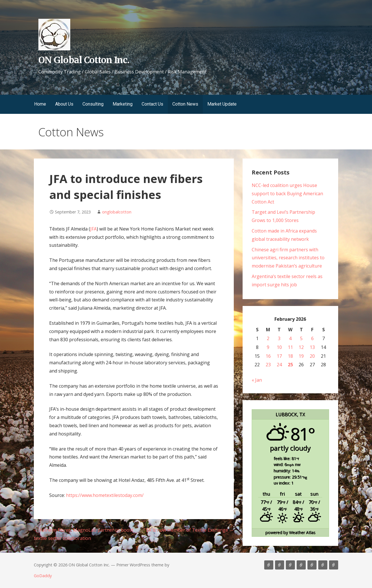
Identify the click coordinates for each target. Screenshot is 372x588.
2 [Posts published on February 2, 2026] (268, 338)
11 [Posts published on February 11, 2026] (290, 347)
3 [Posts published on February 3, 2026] (279, 338)
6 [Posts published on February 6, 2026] (312, 338)
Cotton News (185, 104)
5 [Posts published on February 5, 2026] (301, 338)
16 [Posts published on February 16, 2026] (268, 356)
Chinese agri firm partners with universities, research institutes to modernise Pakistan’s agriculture (288, 258)
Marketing (123, 104)
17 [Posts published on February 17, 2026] (279, 356)
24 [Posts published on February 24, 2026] (279, 365)
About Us (64, 104)
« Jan (257, 380)
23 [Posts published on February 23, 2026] (268, 365)
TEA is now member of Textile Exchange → (188, 530)
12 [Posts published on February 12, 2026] (301, 347)
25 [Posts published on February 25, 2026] (290, 365)
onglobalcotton (117, 212)
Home (40, 104)
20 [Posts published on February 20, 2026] (312, 356)
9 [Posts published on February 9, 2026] (268, 347)
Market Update (222, 104)
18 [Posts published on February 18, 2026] (290, 356)
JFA (93, 229)
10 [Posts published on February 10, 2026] (279, 347)
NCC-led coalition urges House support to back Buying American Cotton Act (287, 194)
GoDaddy (43, 576)
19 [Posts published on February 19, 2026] (301, 356)
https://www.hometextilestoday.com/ (105, 495)
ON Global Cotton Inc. (84, 60)
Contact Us (152, 104)
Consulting (93, 104)
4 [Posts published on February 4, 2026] (290, 338)
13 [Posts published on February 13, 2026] (312, 347)
